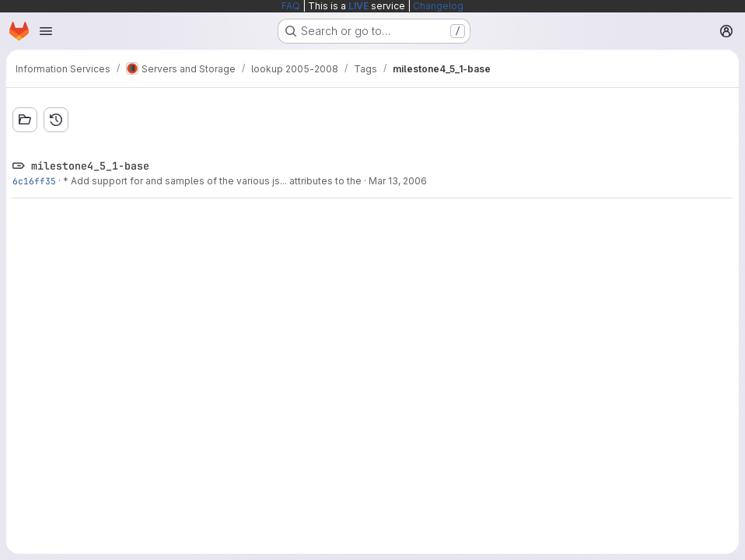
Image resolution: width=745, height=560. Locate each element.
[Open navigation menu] (46, 31)
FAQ (291, 6)
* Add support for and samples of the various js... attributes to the (212, 181)
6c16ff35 (34, 181)
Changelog (438, 6)
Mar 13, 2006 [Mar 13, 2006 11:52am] (398, 181)
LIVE (359, 6)
